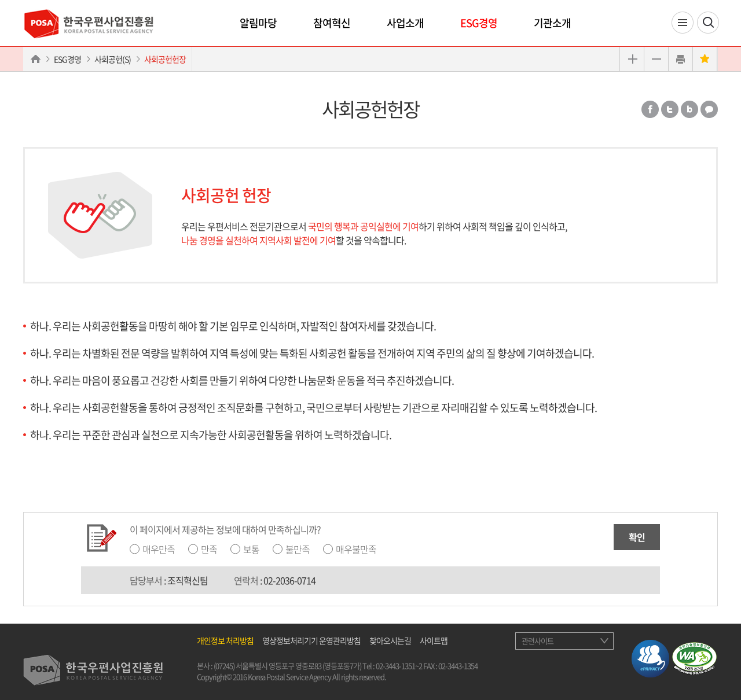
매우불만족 (356, 549)
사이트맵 (434, 640)
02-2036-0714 (289, 580)
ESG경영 (479, 23)
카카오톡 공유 (709, 109)
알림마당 (258, 23)
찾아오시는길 (390, 640)
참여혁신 (332, 23)
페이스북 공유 (650, 109)
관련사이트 (538, 641)
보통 (251, 549)
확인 (637, 537)
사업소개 (405, 23)
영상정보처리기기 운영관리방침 (311, 640)
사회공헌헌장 (165, 59)
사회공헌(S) (113, 59)
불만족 (298, 549)
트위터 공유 (670, 109)
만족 (209, 549)
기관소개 (552, 23)
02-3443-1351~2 (399, 666)
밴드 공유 (689, 109)
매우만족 (159, 549)
